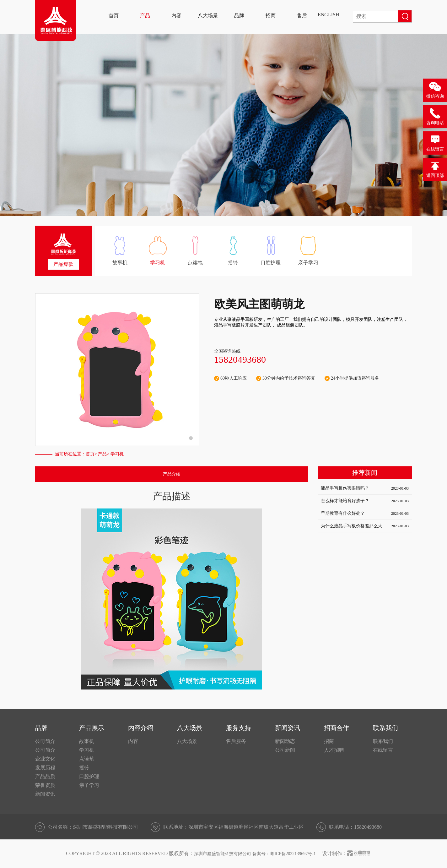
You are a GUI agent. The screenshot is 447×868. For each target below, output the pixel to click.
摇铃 (84, 768)
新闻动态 (285, 741)
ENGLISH (328, 15)
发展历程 (45, 768)
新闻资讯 (45, 794)
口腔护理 (89, 776)
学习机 (87, 750)
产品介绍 (172, 474)
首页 (90, 454)
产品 (102, 454)
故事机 (87, 741)
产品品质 (45, 776)
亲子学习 (89, 785)
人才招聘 (334, 750)
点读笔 (87, 759)
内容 (133, 741)
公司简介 (45, 741)
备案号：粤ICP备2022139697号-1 (284, 854)
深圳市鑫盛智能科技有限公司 (223, 854)
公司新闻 (285, 750)
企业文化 (45, 759)
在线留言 (383, 750)
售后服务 (236, 741)
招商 (329, 741)
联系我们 (383, 741)
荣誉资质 (45, 785)
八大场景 (187, 741)
